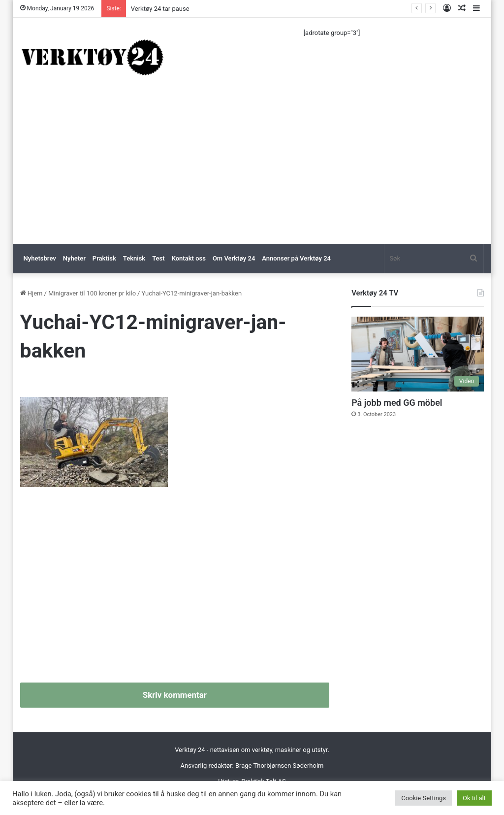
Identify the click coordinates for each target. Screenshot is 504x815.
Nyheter (74, 258)
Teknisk (134, 258)
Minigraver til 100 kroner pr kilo (92, 293)
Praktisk (104, 258)
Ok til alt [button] (474, 798)
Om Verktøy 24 (234, 258)
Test (158, 258)
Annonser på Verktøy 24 (296, 258)
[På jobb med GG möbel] (418, 354)
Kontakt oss (189, 258)
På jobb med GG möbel (397, 403)
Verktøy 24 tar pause (160, 9)
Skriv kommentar (175, 695)
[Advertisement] (252, 170)
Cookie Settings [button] (424, 798)
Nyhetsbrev (40, 258)
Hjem (31, 293)
